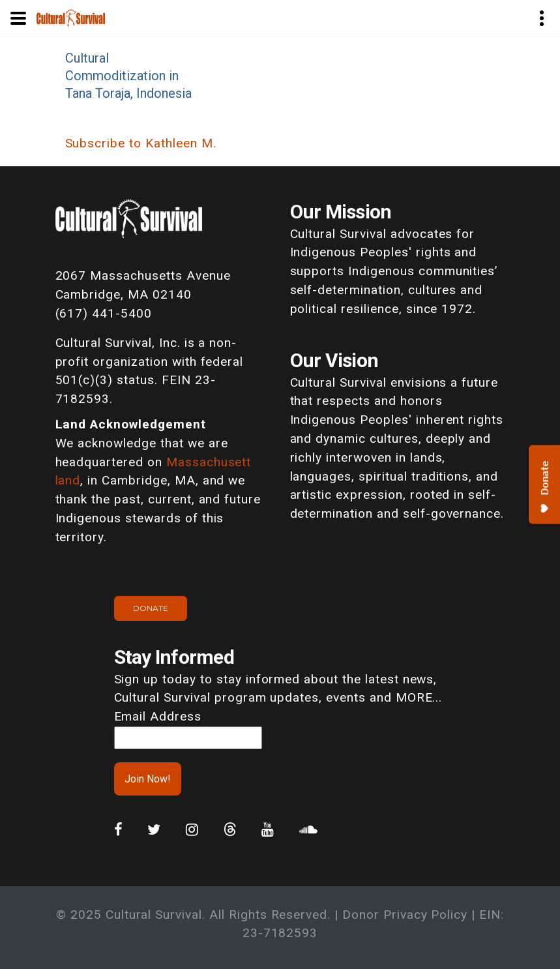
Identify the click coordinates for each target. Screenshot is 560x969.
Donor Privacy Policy (405, 915)
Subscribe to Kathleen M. (141, 143)
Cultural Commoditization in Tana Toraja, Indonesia (128, 76)
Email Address (158, 716)
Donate (151, 608)
